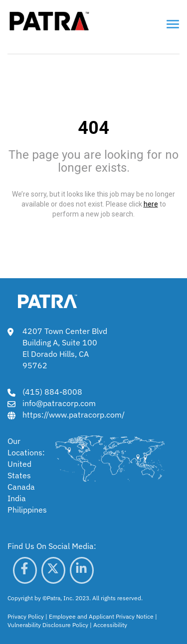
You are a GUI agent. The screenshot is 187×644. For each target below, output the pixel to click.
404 (93, 128)
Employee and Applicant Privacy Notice (101, 616)
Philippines (27, 510)
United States (19, 470)
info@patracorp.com (59, 403)
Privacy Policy (26, 616)
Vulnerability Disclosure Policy (48, 625)
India (17, 498)
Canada (21, 487)
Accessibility (110, 625)
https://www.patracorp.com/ (74, 415)
